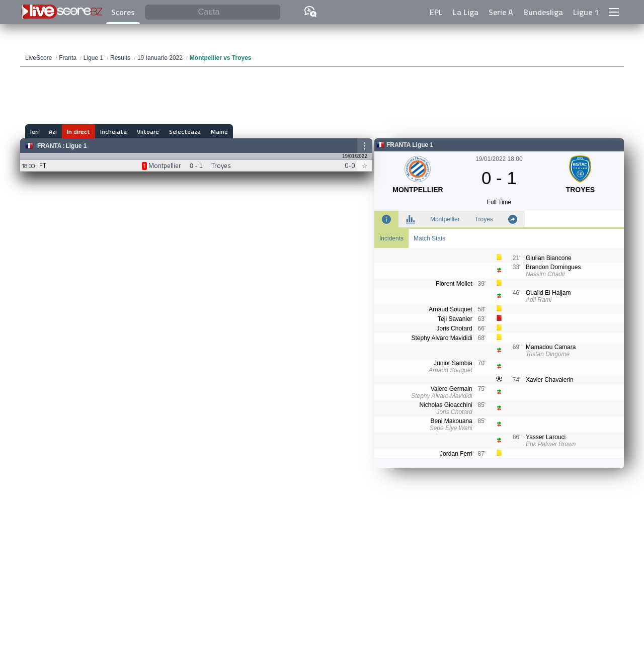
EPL (436, 12)
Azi (53, 132)
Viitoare (148, 132)
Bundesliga (543, 12)
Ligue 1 (586, 12)
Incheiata (113, 132)
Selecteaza (185, 132)
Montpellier (445, 219)
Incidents (391, 238)
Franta (49, 146)
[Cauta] (213, 12)
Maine (219, 132)
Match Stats (429, 238)
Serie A (501, 12)
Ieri (34, 132)
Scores (123, 12)
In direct (78, 132)
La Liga (466, 12)
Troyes (484, 219)
